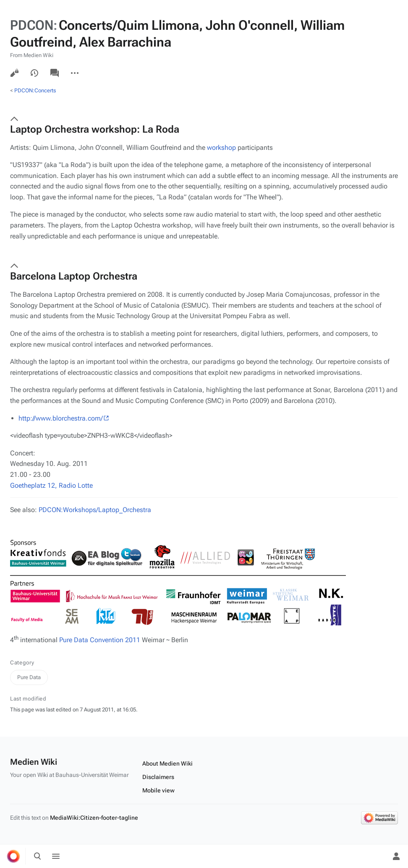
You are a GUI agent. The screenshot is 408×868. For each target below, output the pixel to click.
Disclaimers (158, 777)
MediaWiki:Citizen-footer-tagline (94, 818)
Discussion (55, 73)
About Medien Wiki (167, 763)
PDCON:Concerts (35, 90)
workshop (221, 148)
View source (14, 73)
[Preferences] (378, 856)
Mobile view (158, 790)
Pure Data (29, 677)
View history (34, 73)
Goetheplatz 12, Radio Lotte (51, 485)
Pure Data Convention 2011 (100, 640)
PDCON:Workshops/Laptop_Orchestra (95, 510)
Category (22, 663)
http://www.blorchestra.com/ (61, 418)
